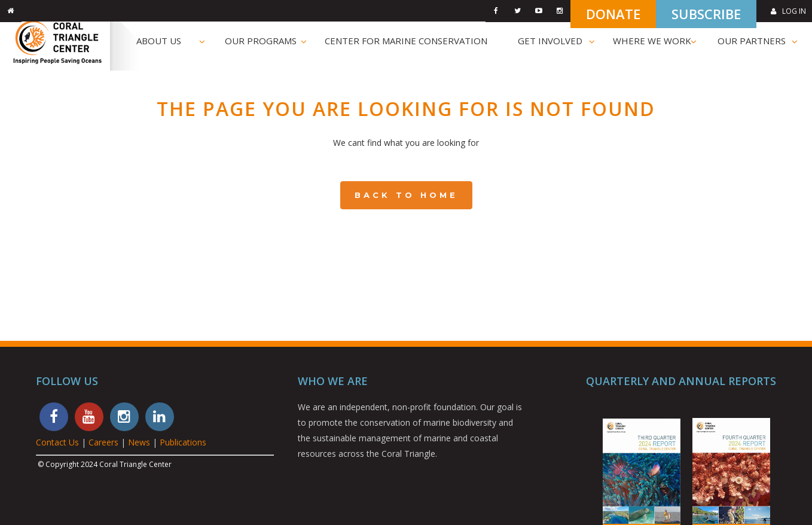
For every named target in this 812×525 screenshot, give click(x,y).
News (139, 442)
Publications (183, 442)
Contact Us (57, 442)
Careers (103, 442)
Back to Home (406, 195)
